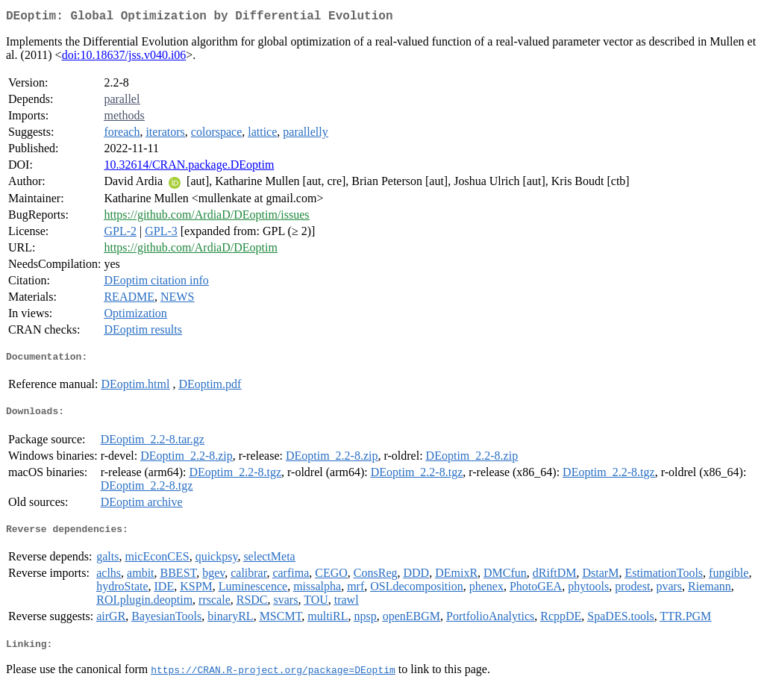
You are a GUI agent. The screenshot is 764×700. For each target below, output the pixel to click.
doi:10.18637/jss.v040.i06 (124, 58)
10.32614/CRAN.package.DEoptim (189, 168)
